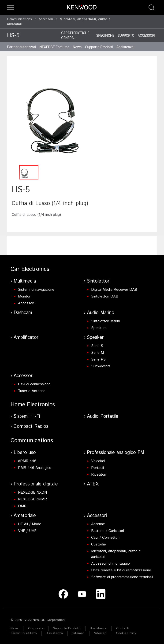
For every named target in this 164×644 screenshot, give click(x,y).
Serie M (97, 353)
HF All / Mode (30, 524)
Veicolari (98, 461)
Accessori (46, 19)
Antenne (98, 524)
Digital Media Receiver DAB (114, 290)
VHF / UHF (27, 531)
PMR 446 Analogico (35, 468)
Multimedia (25, 281)
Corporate (36, 628)
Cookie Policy (126, 633)
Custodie (99, 544)
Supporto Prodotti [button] (99, 47)
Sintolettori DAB (105, 296)
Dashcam (23, 313)
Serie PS (98, 359)
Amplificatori (26, 338)
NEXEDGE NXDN (32, 493)
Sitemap (78, 633)
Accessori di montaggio (110, 564)
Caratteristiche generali (75, 35)
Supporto (126, 35)
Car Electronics (30, 269)
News (77, 47)
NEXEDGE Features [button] (54, 47)
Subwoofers (101, 366)
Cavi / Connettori (105, 538)
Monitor (24, 296)
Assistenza (98, 628)
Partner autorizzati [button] (21, 47)
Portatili (97, 468)
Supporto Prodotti (67, 628)
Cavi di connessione (34, 384)
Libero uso (25, 453)
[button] (11, 7)
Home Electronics (33, 405)
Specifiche (105, 35)
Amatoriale (25, 516)
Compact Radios (31, 426)
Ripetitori (99, 475)
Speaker (95, 338)
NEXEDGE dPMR (32, 499)
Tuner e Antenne (32, 391)
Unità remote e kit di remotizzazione (121, 570)
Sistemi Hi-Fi (27, 416)
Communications (19, 19)
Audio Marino (101, 313)
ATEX (93, 484)
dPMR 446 (27, 461)
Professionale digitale (36, 484)
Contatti (123, 628)
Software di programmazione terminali (122, 577)
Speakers (99, 328)
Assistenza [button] (125, 47)
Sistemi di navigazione (36, 290)
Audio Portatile (103, 416)
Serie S (97, 346)
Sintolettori (99, 281)
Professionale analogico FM (116, 453)
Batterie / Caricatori (108, 531)
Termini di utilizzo (24, 633)
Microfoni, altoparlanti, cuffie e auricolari (116, 554)
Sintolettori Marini (105, 321)
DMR (22, 506)
